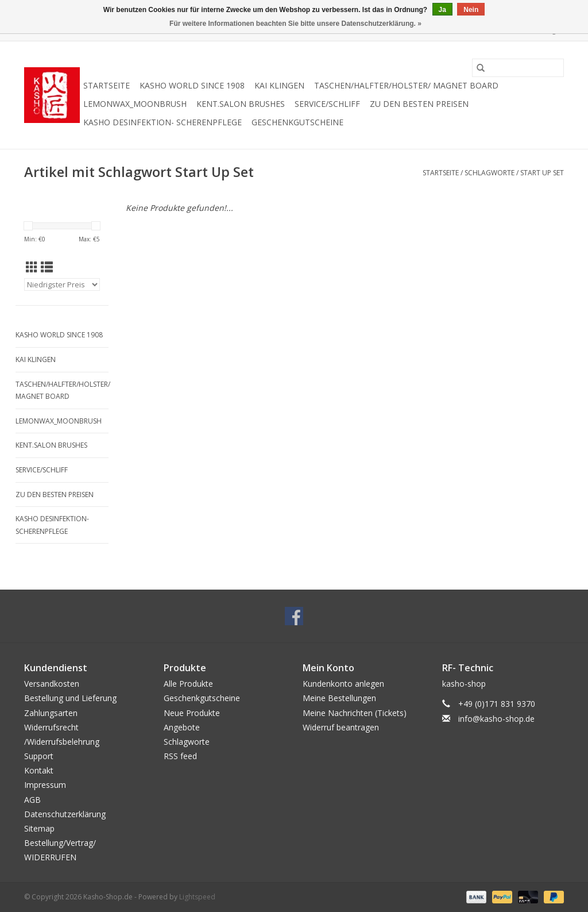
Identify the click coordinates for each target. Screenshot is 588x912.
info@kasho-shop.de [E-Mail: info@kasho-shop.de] (496, 719)
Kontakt (39, 770)
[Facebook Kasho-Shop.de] (294, 616)
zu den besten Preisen (419, 104)
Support (39, 756)
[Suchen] (518, 68)
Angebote (182, 727)
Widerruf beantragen (341, 727)
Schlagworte (490, 173)
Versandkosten (52, 684)
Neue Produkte (192, 713)
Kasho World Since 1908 (192, 85)
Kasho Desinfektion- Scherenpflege (163, 122)
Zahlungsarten (51, 713)
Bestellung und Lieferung (70, 698)
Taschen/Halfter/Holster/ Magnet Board (406, 85)
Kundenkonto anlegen (343, 684)
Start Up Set (542, 173)
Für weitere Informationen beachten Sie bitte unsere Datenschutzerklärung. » (295, 24)
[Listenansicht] (47, 267)
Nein (471, 10)
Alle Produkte (188, 684)
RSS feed (180, 756)
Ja (442, 10)
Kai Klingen (279, 85)
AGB (32, 800)
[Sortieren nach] (62, 284)
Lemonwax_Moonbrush (135, 104)
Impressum (45, 785)
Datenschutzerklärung (65, 814)
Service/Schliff (327, 104)
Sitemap (39, 828)
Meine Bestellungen (339, 698)
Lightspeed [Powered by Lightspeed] (197, 897)
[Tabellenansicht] (32, 267)
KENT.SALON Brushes (241, 104)
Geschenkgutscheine (297, 122)
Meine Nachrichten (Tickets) (355, 713)
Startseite (107, 85)
